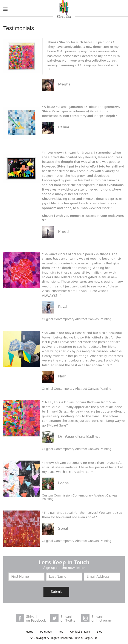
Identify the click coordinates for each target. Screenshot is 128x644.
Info (61, 632)
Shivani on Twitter (69, 619)
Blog (99, 632)
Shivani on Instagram (102, 619)
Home (30, 632)
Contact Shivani (80, 632)
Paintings (46, 632)
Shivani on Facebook (36, 619)
